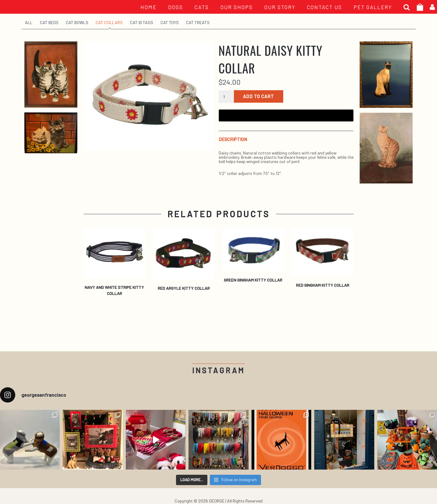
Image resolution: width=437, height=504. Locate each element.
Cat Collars (109, 22)
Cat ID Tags (142, 22)
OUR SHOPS (237, 7)
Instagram (218, 370)
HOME (148, 7)
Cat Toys (170, 22)
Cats (202, 7)
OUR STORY (280, 7)
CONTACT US (324, 7)
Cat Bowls (77, 22)
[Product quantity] (226, 97)
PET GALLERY (373, 7)
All (29, 22)
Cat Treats (198, 22)
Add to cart (259, 96)
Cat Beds (49, 22)
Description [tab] (233, 139)
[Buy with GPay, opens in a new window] (286, 115)
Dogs (176, 7)
